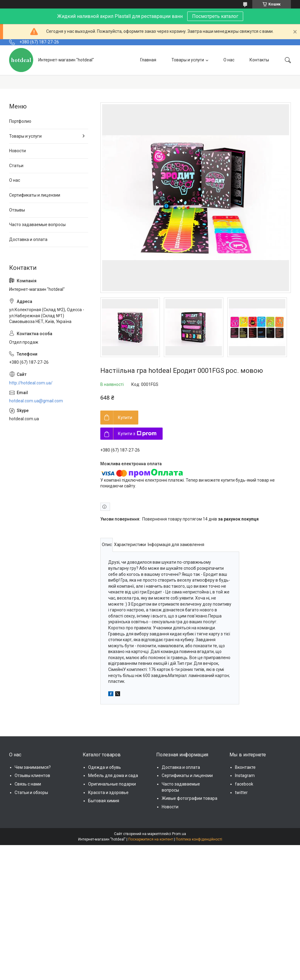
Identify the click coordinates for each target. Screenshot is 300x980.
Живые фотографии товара (190, 798)
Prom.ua (179, 834)
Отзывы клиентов (32, 775)
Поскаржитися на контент (151, 839)
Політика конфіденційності (199, 839)
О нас (229, 60)
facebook (244, 784)
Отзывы (17, 210)
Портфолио (20, 121)
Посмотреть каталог (215, 16)
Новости (17, 151)
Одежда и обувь (105, 767)
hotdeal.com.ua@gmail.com (36, 401)
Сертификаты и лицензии (35, 195)
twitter (241, 793)
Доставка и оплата (28, 239)
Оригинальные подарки (112, 784)
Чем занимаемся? (33, 767)
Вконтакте (245, 767)
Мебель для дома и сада (113, 775)
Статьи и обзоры (31, 793)
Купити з (137, 434)
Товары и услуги (188, 60)
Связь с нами (28, 784)
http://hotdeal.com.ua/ (31, 383)
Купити (125, 418)
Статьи (16, 166)
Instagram (245, 775)
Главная (148, 60)
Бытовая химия (104, 801)
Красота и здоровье (108, 793)
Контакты (259, 60)
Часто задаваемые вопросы (37, 225)
